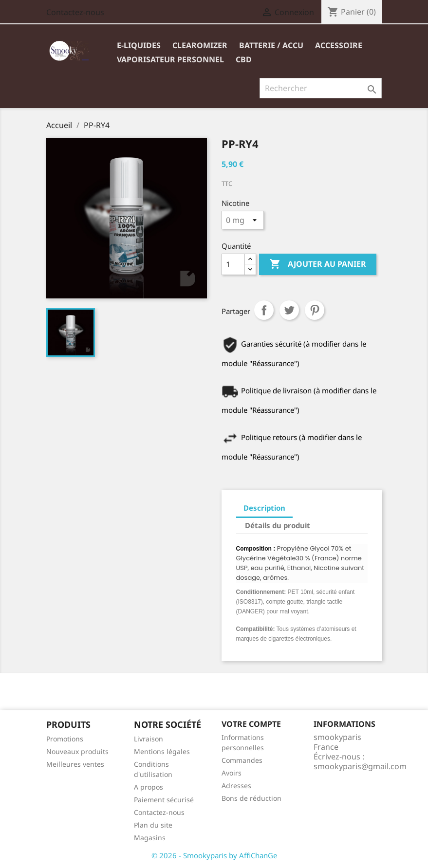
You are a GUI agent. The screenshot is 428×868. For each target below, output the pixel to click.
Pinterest (315, 310)
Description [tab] (264, 508)
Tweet (289, 310)
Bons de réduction (251, 798)
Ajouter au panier (318, 264)
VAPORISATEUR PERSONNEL (170, 59)
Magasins (150, 838)
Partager (264, 310)
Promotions (65, 739)
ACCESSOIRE (339, 45)
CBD (244, 59)
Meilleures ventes (75, 764)
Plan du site (153, 825)
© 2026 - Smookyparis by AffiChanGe (214, 855)
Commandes (242, 760)
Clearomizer (200, 45)
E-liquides (139, 45)
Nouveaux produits (77, 751)
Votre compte (251, 724)
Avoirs (232, 773)
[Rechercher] (321, 88)
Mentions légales (162, 751)
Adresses (236, 785)
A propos (149, 787)
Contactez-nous (75, 12)
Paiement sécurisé (164, 800)
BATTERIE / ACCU (271, 45)
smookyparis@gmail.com (360, 766)
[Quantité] (233, 264)
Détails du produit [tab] (278, 525)
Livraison (149, 739)
